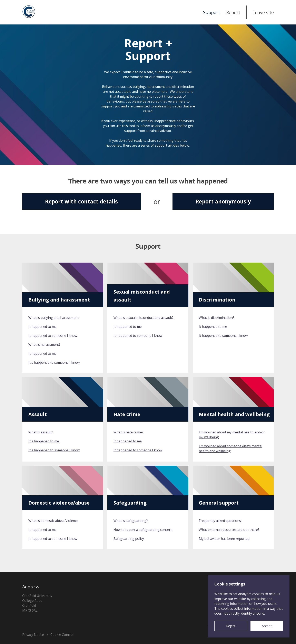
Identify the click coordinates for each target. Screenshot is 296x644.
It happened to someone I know (53, 336)
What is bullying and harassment (53, 318)
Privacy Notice (33, 635)
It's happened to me (44, 441)
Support (212, 12)
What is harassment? (44, 345)
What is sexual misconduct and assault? (144, 318)
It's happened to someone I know (54, 362)
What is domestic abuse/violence (53, 521)
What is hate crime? (128, 432)
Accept (267, 626)
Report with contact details (81, 201)
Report (233, 12)
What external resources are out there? (229, 530)
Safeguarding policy (129, 539)
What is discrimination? (216, 318)
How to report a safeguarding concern (143, 530)
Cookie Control (62, 635)
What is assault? (41, 432)
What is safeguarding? (131, 521)
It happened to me (42, 327)
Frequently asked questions (220, 521)
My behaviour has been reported (224, 539)
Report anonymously (223, 201)
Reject (231, 626)
